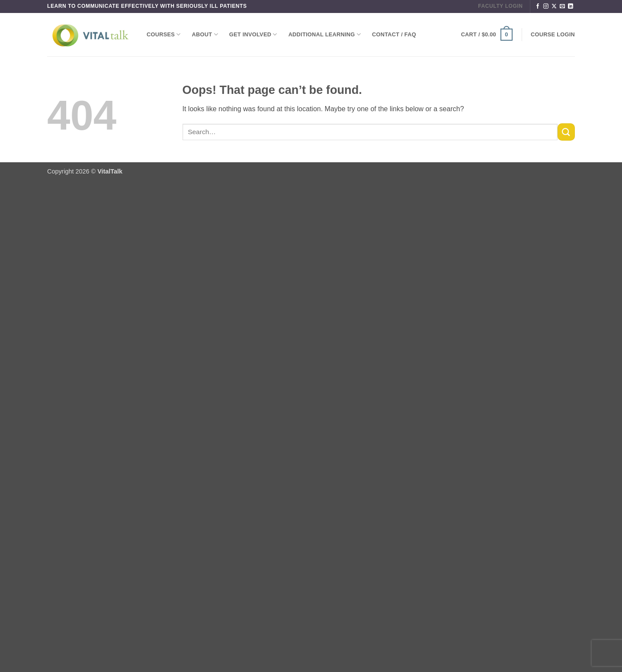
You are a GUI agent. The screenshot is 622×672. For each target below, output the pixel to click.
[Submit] (566, 132)
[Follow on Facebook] (538, 6)
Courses (164, 34)
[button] (487, 35)
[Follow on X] (554, 6)
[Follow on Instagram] (546, 6)
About (205, 34)
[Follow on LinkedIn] (571, 6)
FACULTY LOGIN (500, 6)
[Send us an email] (562, 6)
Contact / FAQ (394, 34)
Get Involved (253, 34)
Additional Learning (325, 34)
